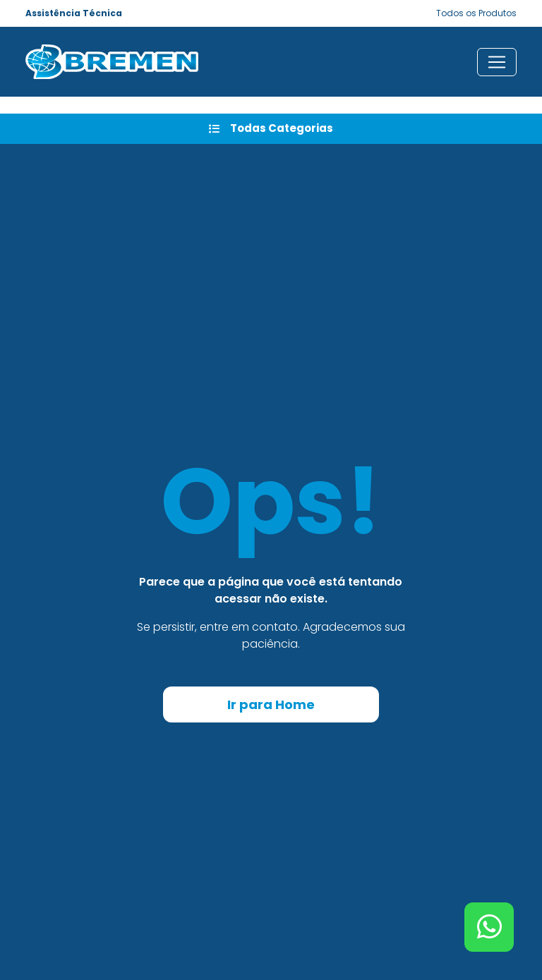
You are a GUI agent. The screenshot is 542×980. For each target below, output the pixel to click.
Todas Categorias (271, 128)
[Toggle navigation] (497, 62)
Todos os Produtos (476, 13)
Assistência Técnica (74, 13)
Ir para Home (271, 704)
